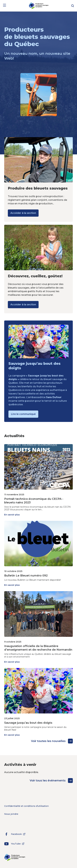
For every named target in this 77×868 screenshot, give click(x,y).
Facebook (15, 834)
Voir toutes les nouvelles (52, 741)
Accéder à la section (23, 213)
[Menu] (5, 6)
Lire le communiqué (23, 414)
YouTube (15, 844)
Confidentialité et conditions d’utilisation (26, 806)
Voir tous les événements (51, 781)
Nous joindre (11, 814)
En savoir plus (12, 515)
